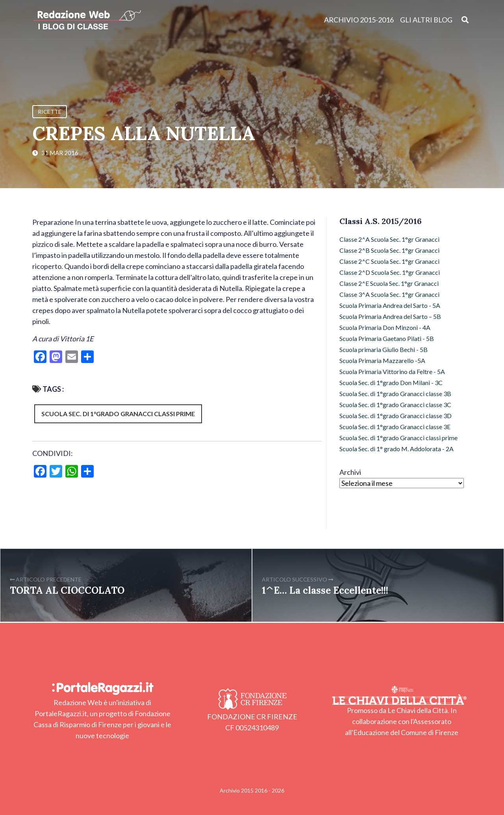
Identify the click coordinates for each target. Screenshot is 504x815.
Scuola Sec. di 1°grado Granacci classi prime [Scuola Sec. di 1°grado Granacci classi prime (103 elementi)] (398, 438)
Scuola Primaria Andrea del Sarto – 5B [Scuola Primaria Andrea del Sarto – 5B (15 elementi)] (390, 316)
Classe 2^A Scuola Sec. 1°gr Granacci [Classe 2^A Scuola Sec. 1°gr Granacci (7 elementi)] (389, 239)
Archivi (350, 472)
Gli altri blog (426, 20)
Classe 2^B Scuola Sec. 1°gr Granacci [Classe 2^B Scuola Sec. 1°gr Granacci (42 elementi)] (389, 250)
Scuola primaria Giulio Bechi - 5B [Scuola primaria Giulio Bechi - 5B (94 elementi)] (384, 349)
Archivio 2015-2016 (359, 20)
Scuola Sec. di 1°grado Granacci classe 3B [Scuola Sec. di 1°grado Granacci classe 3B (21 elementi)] (395, 394)
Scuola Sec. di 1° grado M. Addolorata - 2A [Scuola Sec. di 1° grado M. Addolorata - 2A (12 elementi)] (397, 449)
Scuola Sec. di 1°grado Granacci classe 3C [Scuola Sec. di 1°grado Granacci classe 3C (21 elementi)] (395, 405)
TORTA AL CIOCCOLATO (67, 590)
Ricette (50, 112)
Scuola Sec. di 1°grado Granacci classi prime (118, 414)
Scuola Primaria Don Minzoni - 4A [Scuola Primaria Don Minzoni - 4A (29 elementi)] (385, 327)
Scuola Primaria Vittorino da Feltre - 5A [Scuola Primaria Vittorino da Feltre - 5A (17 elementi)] (392, 371)
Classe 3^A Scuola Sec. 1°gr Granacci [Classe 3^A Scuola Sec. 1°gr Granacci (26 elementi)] (389, 294)
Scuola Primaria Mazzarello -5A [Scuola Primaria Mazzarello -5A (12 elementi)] (382, 360)
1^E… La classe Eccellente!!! (325, 590)
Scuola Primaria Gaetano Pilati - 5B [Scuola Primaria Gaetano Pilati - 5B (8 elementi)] (387, 338)
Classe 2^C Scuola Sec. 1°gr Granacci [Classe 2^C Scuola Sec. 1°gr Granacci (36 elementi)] (389, 261)
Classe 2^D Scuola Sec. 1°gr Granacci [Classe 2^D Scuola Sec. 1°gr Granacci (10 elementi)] (390, 272)
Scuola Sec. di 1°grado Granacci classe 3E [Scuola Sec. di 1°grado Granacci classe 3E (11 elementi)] (395, 427)
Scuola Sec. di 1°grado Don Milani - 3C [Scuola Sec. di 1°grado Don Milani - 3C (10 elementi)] (391, 382)
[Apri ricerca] (465, 19)
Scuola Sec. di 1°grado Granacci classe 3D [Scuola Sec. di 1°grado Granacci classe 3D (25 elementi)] (396, 416)
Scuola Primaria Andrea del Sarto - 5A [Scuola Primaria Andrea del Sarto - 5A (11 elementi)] (390, 305)
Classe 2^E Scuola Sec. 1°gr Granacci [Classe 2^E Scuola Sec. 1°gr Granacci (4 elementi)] (389, 283)
